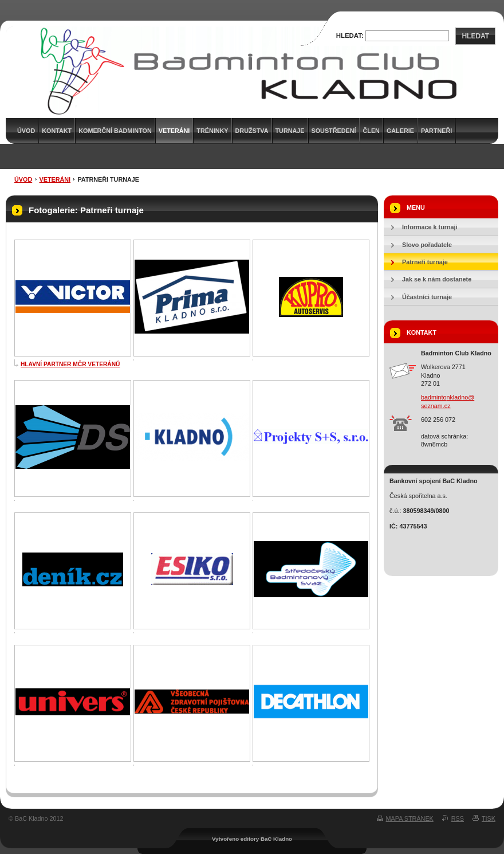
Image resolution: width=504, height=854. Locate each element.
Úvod (23, 179)
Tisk (489, 818)
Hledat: (350, 36)
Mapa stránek (410, 818)
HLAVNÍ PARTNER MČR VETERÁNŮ (70, 364)
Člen (371, 131)
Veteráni (55, 179)
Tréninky (212, 131)
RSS (458, 818)
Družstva (252, 131)
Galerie (400, 131)
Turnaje (290, 131)
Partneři (436, 131)
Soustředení (334, 131)
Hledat (475, 36)
